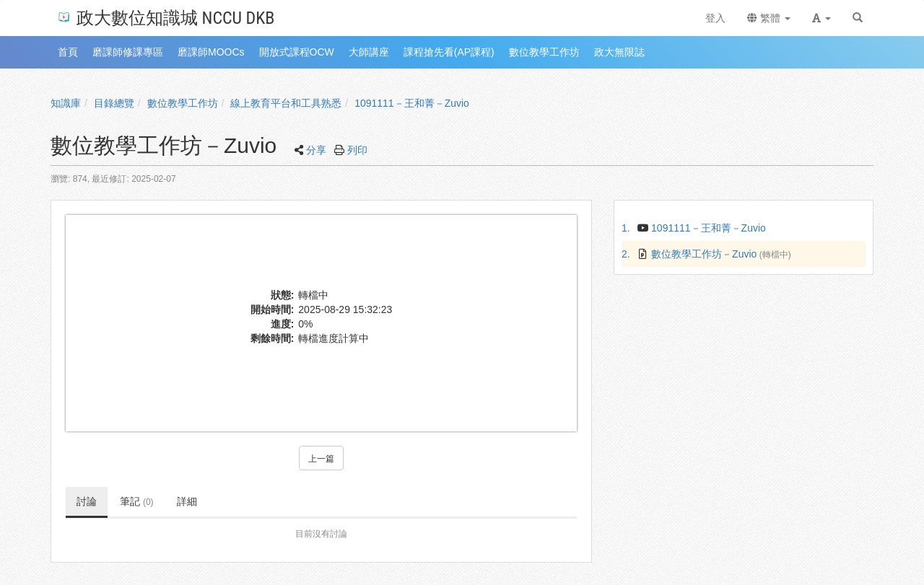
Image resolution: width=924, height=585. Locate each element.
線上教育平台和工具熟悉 (286, 103)
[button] (821, 18)
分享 (316, 150)
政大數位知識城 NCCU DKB (165, 17)
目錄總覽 (114, 103)
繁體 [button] (769, 18)
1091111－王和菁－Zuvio (412, 103)
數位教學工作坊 (183, 103)
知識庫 (66, 103)
